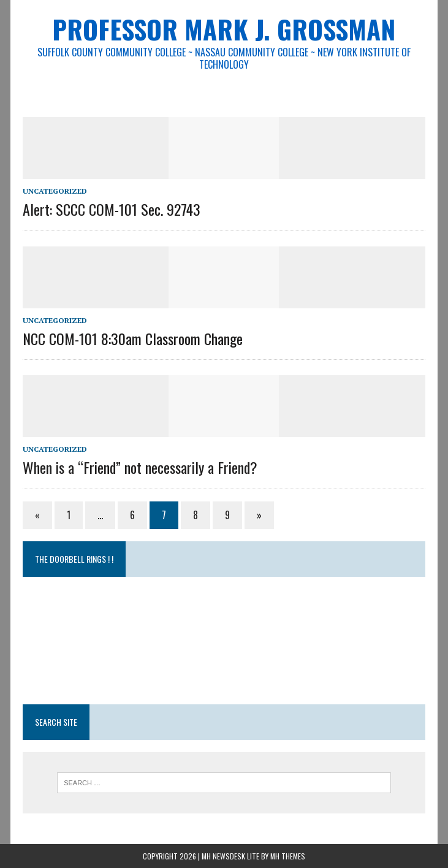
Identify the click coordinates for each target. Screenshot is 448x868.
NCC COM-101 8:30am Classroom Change (133, 338)
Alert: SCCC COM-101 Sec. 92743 (112, 209)
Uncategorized (55, 191)
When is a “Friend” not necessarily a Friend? (140, 467)
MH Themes (288, 856)
